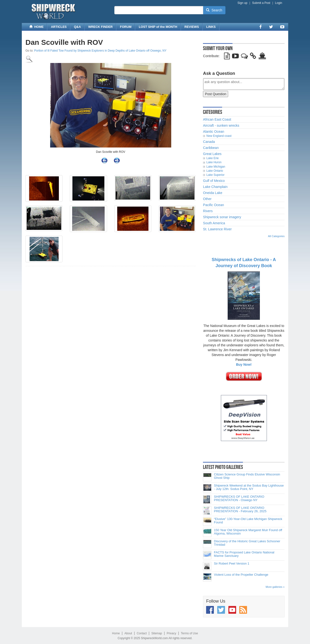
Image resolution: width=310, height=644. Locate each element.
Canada (209, 142)
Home (116, 633)
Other (207, 199)
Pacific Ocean (213, 205)
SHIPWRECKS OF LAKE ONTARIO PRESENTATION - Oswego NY (239, 498)
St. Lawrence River (217, 229)
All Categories (276, 236)
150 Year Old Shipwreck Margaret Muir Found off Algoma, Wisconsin (248, 532)
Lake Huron (214, 162)
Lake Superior (215, 175)
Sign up (243, 3)
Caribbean (211, 148)
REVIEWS (192, 27)
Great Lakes (212, 154)
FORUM (126, 27)
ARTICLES (59, 27)
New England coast (219, 136)
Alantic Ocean (213, 132)
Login (279, 3)
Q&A (77, 27)
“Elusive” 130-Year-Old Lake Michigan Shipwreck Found (248, 521)
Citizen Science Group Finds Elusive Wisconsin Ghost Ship (247, 476)
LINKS (211, 27)
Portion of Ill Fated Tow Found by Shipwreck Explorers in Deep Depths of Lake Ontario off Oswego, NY (100, 51)
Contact (142, 633)
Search (214, 10)
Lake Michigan (216, 167)
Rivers (208, 211)
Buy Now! (244, 365)
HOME (36, 27)
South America (214, 223)
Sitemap (157, 633)
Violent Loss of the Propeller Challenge (241, 575)
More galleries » (275, 587)
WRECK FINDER (100, 27)
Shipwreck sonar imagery (222, 217)
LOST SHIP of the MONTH (158, 27)
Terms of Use (190, 633)
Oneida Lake (213, 193)
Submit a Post (261, 3)
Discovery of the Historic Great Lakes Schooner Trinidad (247, 543)
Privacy (171, 633)
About (128, 633)
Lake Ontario (215, 171)
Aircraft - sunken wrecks (221, 125)
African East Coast (217, 119)
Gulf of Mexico (214, 181)
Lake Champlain (215, 187)
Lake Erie (213, 158)
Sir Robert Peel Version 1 (232, 564)
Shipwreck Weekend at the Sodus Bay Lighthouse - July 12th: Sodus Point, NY (249, 487)
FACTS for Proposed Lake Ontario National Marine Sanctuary (244, 554)
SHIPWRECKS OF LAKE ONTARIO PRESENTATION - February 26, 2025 (240, 510)
